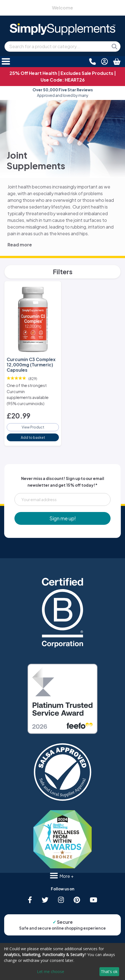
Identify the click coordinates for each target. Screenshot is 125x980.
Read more (20, 245)
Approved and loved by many (63, 93)
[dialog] (62, 961)
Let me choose (51, 972)
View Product (33, 427)
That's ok (109, 972)
